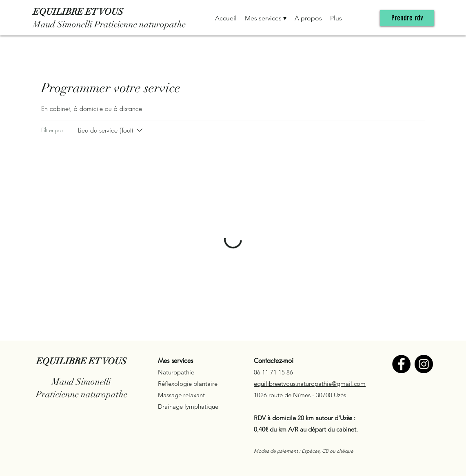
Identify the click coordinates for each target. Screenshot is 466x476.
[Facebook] (401, 364)
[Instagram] (424, 364)
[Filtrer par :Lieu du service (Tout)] (111, 130)
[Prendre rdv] (407, 18)
